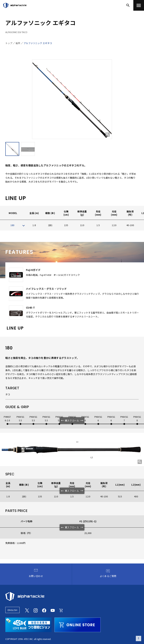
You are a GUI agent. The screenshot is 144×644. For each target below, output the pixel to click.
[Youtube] (53, 610)
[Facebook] (44, 610)
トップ (9, 43)
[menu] (139, 5)
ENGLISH (12, 610)
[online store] (78, 624)
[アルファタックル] (15, 5)
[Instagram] (36, 610)
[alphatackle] (72, 596)
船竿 (18, 43)
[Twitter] (27, 610)
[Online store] (61, 610)
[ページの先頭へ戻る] (138, 638)
